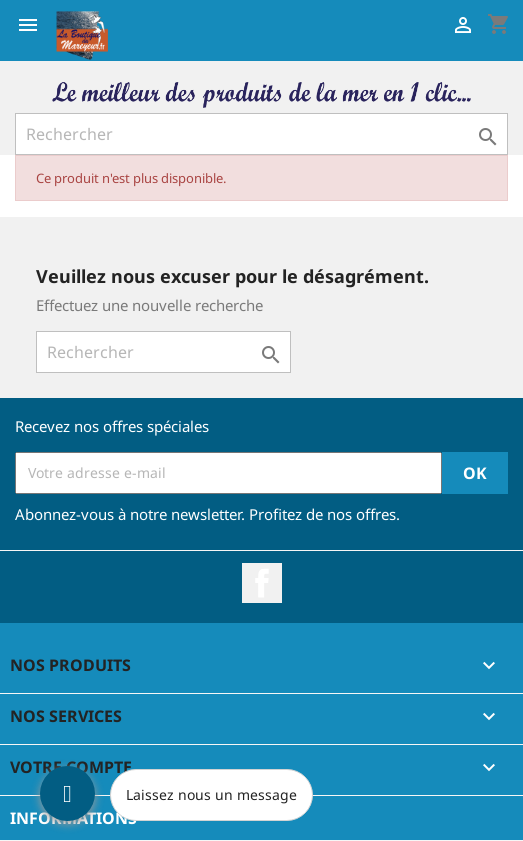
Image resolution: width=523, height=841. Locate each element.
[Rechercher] (261, 134)
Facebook (262, 583)
